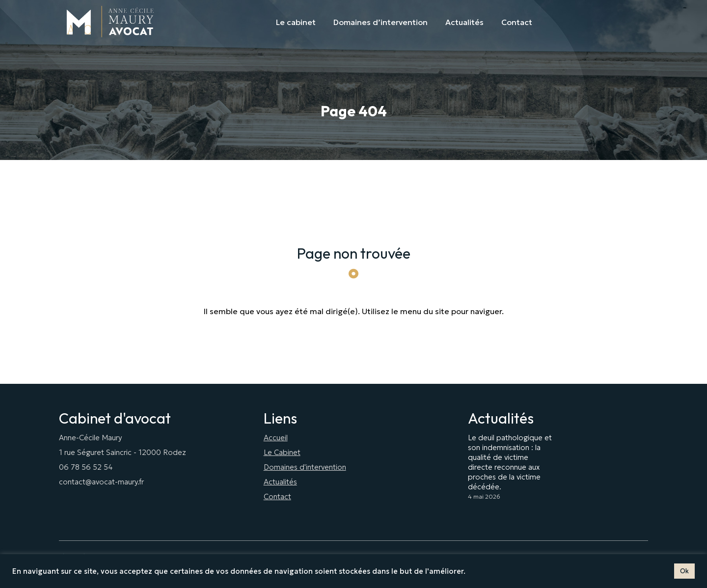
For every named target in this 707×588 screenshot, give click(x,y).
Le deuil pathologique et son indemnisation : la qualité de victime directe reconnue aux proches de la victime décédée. (510, 462)
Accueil (276, 438)
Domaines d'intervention (305, 467)
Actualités (280, 482)
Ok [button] (684, 571)
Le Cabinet (282, 452)
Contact (277, 496)
